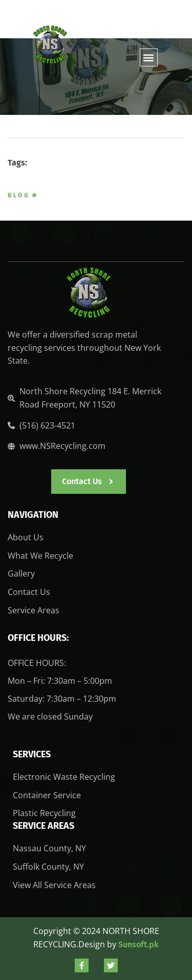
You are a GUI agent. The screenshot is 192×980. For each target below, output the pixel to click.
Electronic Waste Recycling (64, 777)
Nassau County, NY (49, 848)
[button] (149, 57)
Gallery (21, 573)
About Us (26, 537)
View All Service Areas (54, 885)
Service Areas (34, 610)
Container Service (47, 795)
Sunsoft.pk (138, 945)
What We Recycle (40, 556)
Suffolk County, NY (48, 867)
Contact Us (29, 592)
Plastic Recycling (44, 813)
